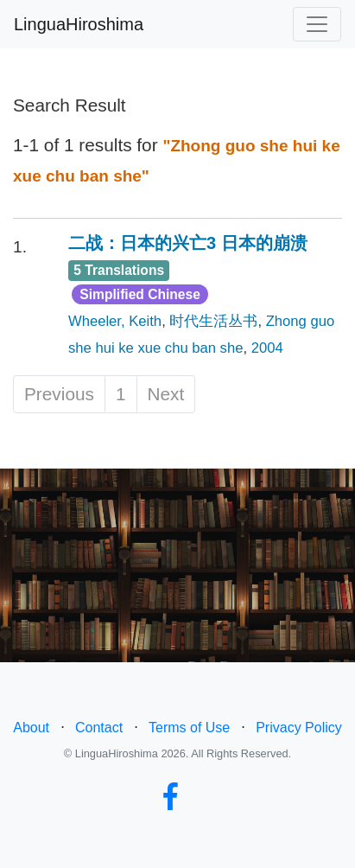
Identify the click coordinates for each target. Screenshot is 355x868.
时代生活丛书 (213, 321)
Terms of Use (189, 728)
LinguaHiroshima (79, 24)
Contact (99, 728)
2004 (267, 348)
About (31, 728)
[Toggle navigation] (317, 24)
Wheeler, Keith (115, 321)
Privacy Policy (299, 728)
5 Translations (119, 270)
